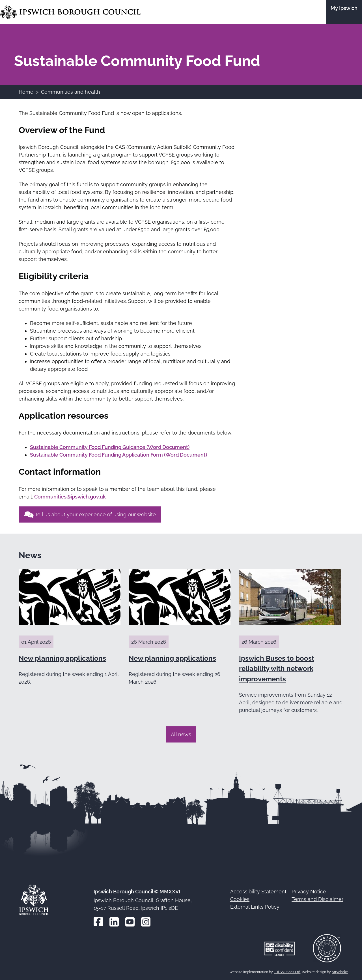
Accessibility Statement (258, 892)
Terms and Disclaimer (317, 899)
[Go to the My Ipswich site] (344, 12)
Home (26, 92)
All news (181, 734)
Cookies (240, 899)
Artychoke (340, 972)
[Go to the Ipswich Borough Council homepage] (70, 12)
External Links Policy (255, 907)
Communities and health (71, 92)
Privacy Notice (309, 892)
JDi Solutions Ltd (287, 972)
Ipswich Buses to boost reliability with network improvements (277, 669)
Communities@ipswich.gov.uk (70, 497)
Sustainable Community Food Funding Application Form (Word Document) (118, 455)
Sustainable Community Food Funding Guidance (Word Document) (110, 447)
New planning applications (62, 658)
